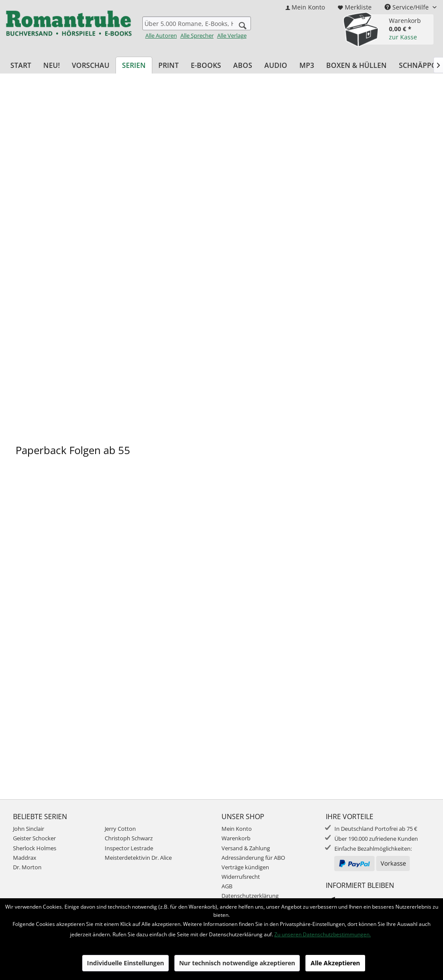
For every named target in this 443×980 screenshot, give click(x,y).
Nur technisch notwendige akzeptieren (237, 963)
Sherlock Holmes (35, 848)
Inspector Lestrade (129, 848)
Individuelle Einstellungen (125, 963)
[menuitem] (305, 7)
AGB (227, 886)
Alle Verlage (232, 35)
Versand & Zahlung (246, 848)
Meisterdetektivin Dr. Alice (138, 858)
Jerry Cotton (120, 829)
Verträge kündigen (245, 867)
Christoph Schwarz (129, 838)
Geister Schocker (34, 838)
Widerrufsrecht (241, 877)
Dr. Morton (27, 867)
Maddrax (25, 858)
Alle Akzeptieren (335, 963)
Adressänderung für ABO (253, 858)
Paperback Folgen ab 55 (73, 450)
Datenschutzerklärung (250, 896)
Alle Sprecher (197, 35)
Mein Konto (237, 829)
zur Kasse (403, 37)
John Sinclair (29, 829)
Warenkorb (236, 838)
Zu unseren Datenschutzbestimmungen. (323, 934)
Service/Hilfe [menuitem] (408, 7)
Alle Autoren (161, 35)
